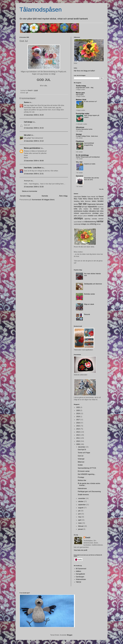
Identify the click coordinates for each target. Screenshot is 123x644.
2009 (78, 444)
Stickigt (79, 134)
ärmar (99, 224)
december (82, 447)
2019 (78, 414)
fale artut (27, 135)
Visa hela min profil (81, 550)
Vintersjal (81, 459)
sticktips (78, 218)
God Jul (80, 456)
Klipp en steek (89, 304)
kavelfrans (101, 207)
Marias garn (80, 93)
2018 (78, 417)
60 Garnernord (81, 569)
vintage (83, 224)
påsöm (85, 216)
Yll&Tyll (78, 582)
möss (102, 211)
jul (27, 93)
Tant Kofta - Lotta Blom (33, 168)
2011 (78, 438)
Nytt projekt (80, 95)
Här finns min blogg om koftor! (84, 71)
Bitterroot (81, 462)
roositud (91, 216)
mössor (76, 213)
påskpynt (80, 216)
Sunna (26, 102)
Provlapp (81, 477)
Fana (89, 197)
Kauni (101, 196)
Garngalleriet (80, 574)
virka (88, 224)
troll (83, 222)
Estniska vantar (89, 294)
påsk (75, 216)
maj (80, 517)
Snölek (80, 465)
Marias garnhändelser (32, 148)
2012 (78, 435)
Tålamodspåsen (41, 10)
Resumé (87, 314)
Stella (102, 199)
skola (96, 216)
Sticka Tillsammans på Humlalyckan (88, 157)
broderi (101, 201)
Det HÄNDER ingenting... (87, 474)
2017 (78, 420)
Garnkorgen (80, 577)
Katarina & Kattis (90, 164)
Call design (28, 122)
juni (80, 514)
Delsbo (84, 197)
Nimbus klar (82, 480)
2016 (78, 423)
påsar (102, 213)
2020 (78, 410)
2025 (78, 407)
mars (80, 523)
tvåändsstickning (90, 222)
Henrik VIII (95, 197)
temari (79, 222)
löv (91, 209)
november (82, 498)
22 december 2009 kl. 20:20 (34, 115)
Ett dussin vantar (84, 471)
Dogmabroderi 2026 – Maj (85, 88)
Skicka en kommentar (30, 191)
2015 (78, 426)
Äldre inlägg (63, 196)
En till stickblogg (82, 155)
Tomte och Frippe (84, 453)
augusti (81, 508)
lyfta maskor (84, 209)
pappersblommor (86, 213)
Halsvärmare (82, 488)
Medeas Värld (81, 100)
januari (81, 529)
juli (79, 511)
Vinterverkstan (81, 579)
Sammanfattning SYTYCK (87, 468)
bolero (94, 201)
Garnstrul (80, 176)
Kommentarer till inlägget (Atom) (43, 200)
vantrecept (77, 224)
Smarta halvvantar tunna (84, 129)
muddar (85, 211)
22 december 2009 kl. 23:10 (34, 141)
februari (81, 526)
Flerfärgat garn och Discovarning (89, 492)
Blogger (70, 635)
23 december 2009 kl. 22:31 (34, 174)
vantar (100, 221)
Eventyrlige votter (83, 114)
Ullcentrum (80, 127)
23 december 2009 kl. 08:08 (34, 161)
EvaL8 (88, 538)
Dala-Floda (77, 197)
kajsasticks (93, 207)
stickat (101, 216)
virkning (93, 224)
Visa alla (101, 189)
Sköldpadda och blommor (93, 284)
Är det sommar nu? (91, 101)
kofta (76, 209)
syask (76, 222)
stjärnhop (87, 219)
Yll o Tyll (79, 162)
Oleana (90, 199)
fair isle (83, 204)
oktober (81, 501)
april (80, 520)
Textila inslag (81, 86)
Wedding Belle (79, 201)
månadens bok (94, 211)
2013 (78, 432)
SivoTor (96, 199)
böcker (76, 204)
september (82, 505)
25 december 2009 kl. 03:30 (34, 187)
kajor (86, 207)
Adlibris (78, 571)
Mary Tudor (78, 199)
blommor (88, 201)
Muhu (85, 199)
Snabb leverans (83, 495)
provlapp (95, 213)
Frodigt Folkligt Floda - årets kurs (87, 136)
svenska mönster (98, 219)
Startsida (45, 196)
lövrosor (96, 209)
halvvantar (100, 204)
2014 (78, 429)
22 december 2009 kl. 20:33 (34, 128)
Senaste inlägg (25, 196)
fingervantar (92, 204)
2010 (78, 441)
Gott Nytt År (82, 450)
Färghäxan (80, 141)
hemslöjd (78, 207)
